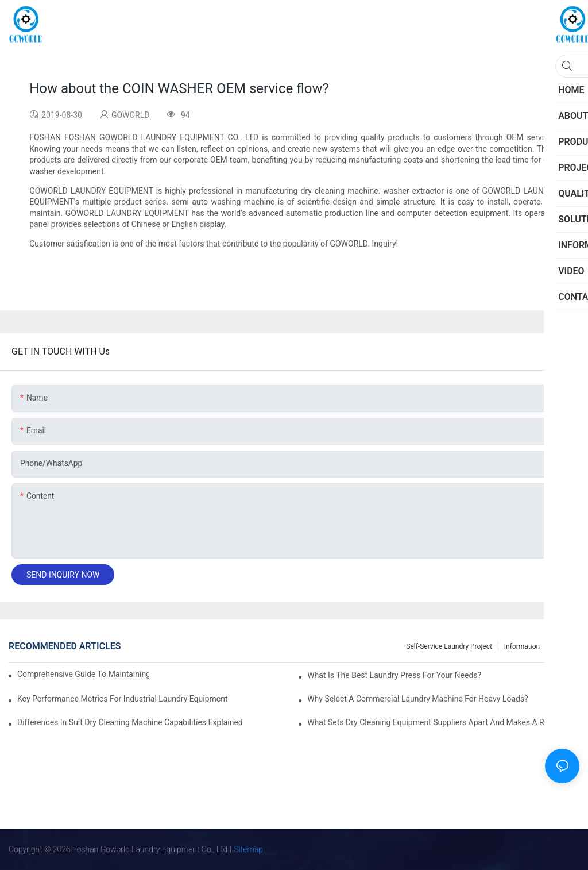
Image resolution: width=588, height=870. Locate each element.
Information (522, 646)
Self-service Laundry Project (449, 646)
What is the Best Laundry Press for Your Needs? (394, 675)
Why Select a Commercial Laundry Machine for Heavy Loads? (418, 699)
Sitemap (249, 849)
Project (563, 646)
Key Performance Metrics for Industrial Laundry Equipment (123, 699)
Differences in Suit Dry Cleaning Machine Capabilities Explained (130, 722)
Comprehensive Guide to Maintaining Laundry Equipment (83, 674)
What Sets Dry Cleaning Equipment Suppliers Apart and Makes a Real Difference (443, 722)
